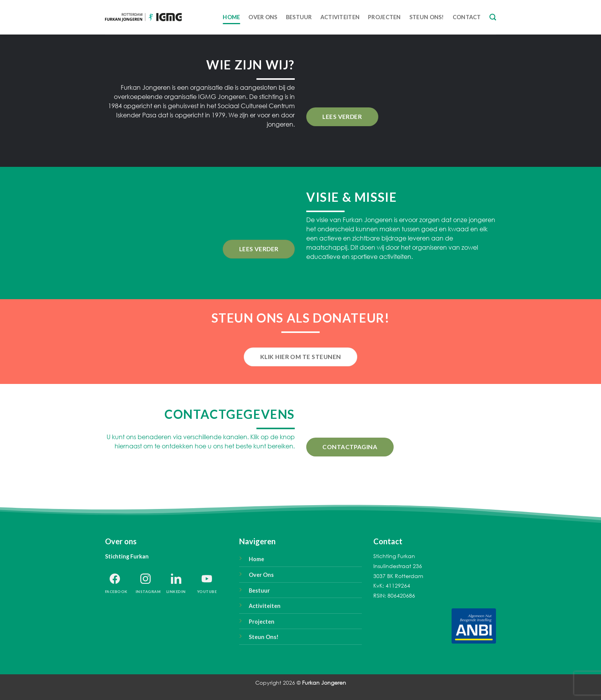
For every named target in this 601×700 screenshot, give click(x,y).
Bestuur (299, 17)
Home (231, 17)
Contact (467, 17)
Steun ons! (427, 17)
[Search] (493, 17)
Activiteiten (340, 17)
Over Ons (263, 17)
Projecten (384, 17)
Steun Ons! (264, 637)
